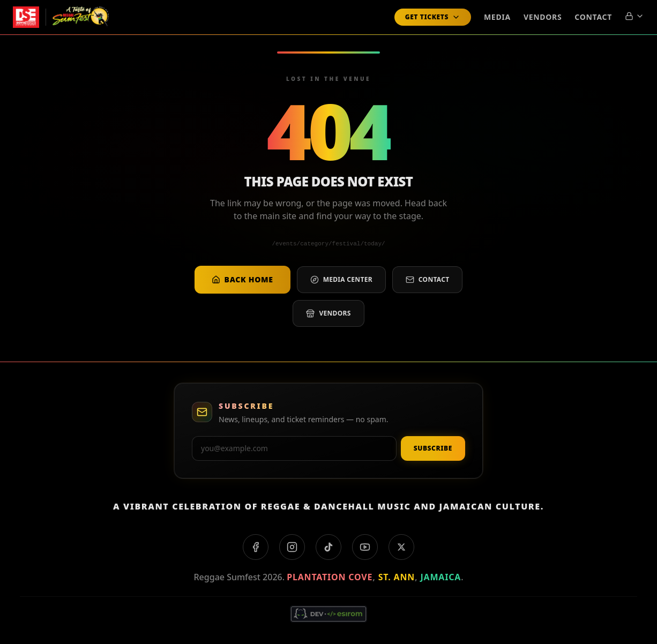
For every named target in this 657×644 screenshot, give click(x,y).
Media (497, 17)
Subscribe (433, 448)
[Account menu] (634, 16)
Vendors (543, 17)
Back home (242, 279)
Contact (593, 17)
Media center (341, 279)
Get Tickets (433, 17)
